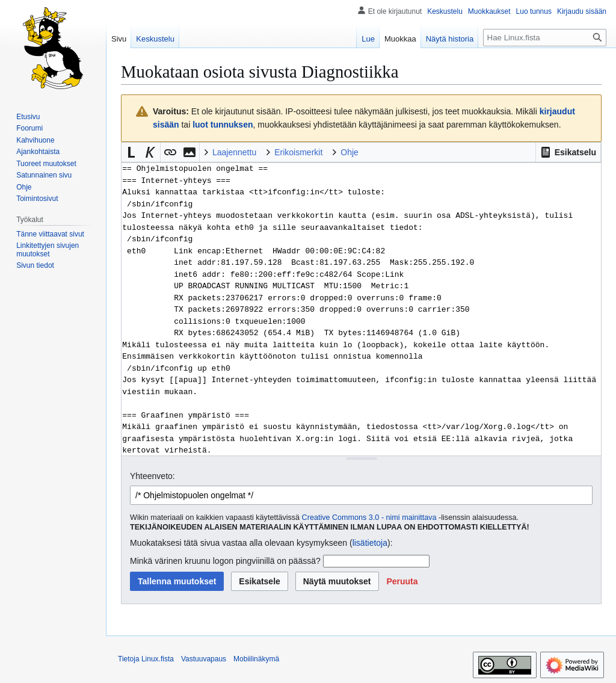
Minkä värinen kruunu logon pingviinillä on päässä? (225, 561)
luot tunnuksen (223, 125)
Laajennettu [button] (234, 152)
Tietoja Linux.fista (146, 659)
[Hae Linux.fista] (545, 38)
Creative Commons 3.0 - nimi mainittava (369, 518)
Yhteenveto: (152, 476)
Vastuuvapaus (204, 659)
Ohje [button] (350, 152)
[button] (568, 152)
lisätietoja (370, 543)
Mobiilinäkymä (256, 659)
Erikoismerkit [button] (298, 152)
